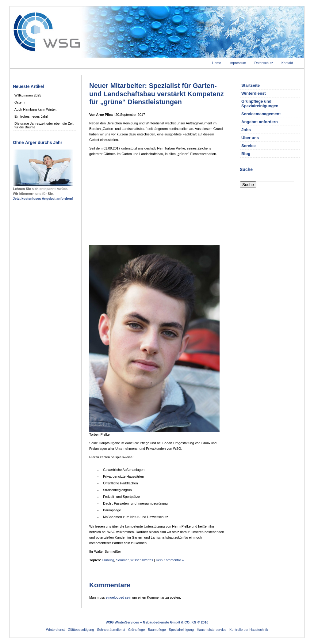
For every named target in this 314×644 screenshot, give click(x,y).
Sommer (122, 560)
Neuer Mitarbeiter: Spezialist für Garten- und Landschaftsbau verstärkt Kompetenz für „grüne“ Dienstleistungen (157, 94)
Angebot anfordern (260, 122)
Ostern (19, 102)
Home (217, 63)
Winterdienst (254, 93)
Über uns (250, 138)
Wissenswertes (142, 560)
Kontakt (287, 63)
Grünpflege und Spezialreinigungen (260, 104)
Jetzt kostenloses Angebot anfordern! (43, 199)
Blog (246, 154)
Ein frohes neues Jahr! (31, 116)
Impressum (238, 63)
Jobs (246, 130)
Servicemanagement (261, 114)
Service (249, 146)
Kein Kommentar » (170, 560)
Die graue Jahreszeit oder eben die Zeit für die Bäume (44, 125)
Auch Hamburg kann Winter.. (36, 109)
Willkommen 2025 (28, 95)
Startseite (251, 85)
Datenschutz (264, 63)
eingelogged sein (119, 597)
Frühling (108, 560)
